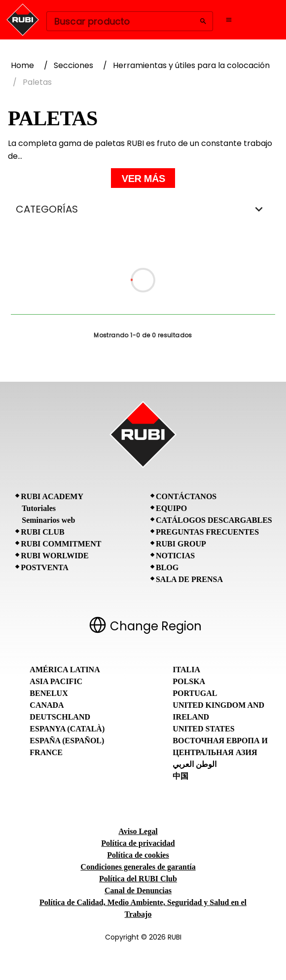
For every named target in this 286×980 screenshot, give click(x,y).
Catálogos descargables (214, 520)
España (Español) (67, 741)
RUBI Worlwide (54, 556)
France (46, 752)
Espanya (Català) (67, 729)
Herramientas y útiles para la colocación (191, 65)
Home (22, 65)
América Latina (65, 670)
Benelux (49, 693)
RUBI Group (181, 544)
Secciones (73, 65)
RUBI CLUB (42, 532)
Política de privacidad (138, 843)
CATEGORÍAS (143, 209)
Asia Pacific (56, 681)
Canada (47, 705)
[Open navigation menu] (229, 20)
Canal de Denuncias (138, 890)
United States (203, 729)
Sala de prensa (189, 579)
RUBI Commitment (61, 544)
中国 (180, 776)
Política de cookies (138, 855)
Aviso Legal (138, 831)
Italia (186, 670)
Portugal (195, 693)
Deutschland (60, 717)
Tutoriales (39, 508)
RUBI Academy (52, 496)
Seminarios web (48, 520)
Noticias (175, 556)
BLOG (167, 567)
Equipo (171, 508)
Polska (189, 681)
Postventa (45, 567)
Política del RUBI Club (138, 879)
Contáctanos (186, 496)
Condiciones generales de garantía (138, 867)
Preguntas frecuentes (207, 532)
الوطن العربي (195, 764)
